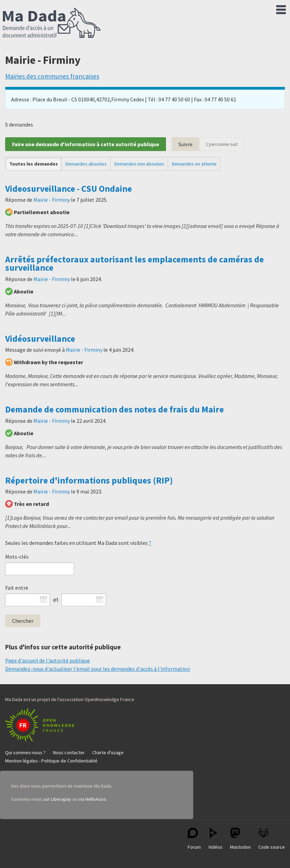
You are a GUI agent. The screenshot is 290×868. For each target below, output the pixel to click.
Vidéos (215, 839)
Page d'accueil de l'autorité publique (48, 660)
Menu (281, 8)
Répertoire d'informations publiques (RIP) (89, 480)
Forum (194, 839)
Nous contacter (69, 752)
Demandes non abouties (139, 164)
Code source (272, 839)
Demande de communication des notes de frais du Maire (115, 409)
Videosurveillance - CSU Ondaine (69, 189)
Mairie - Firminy (52, 200)
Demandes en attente (194, 164)
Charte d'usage (108, 752)
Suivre (185, 144)
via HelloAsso (92, 799)
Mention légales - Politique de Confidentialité (51, 761)
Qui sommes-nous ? (25, 752)
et (56, 600)
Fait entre (17, 588)
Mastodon (240, 839)
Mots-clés (17, 557)
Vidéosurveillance (40, 339)
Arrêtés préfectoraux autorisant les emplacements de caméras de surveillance (134, 263)
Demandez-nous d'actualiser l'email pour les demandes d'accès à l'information (98, 669)
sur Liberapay (57, 799)
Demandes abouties (86, 164)
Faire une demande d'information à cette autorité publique (86, 144)
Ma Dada (52, 23)
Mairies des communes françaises (52, 76)
